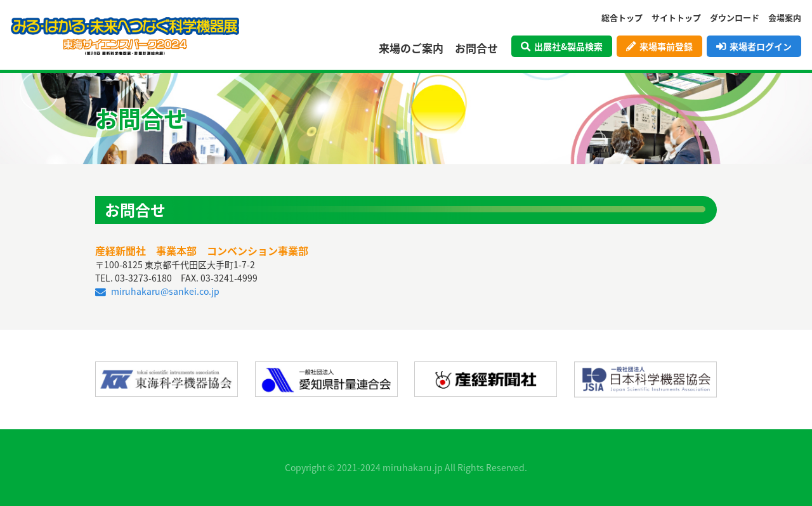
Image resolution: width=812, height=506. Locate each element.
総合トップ (622, 17)
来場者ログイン (754, 46)
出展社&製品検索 (562, 46)
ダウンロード (735, 17)
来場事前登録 (659, 46)
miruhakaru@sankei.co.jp (157, 291)
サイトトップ (676, 17)
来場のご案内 (411, 48)
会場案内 (785, 17)
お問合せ (476, 48)
